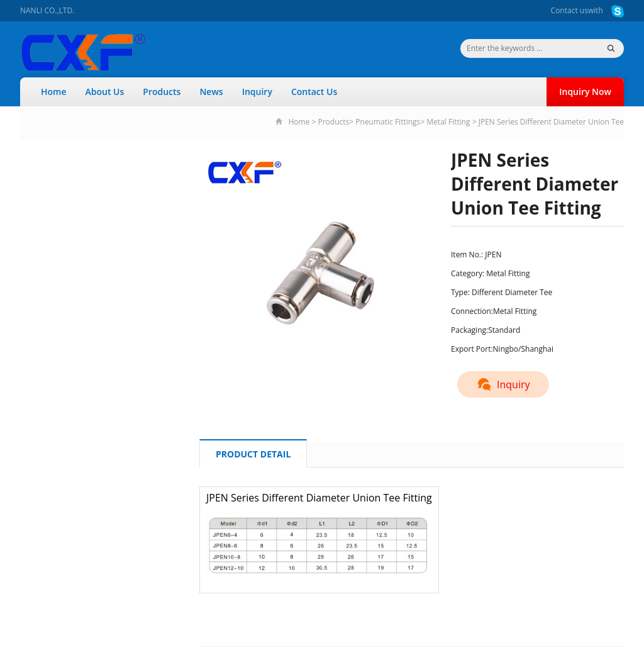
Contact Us (314, 92)
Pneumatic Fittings (388, 122)
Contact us (569, 10)
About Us (105, 92)
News (211, 92)
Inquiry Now (585, 92)
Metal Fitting (448, 122)
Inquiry (257, 92)
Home (54, 92)
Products (162, 92)
